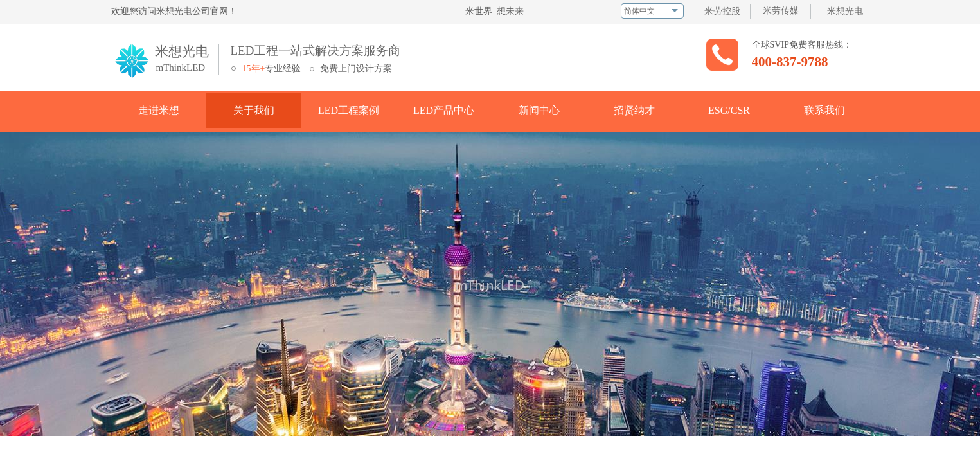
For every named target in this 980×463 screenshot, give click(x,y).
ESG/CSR (729, 110)
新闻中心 (539, 110)
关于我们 (254, 110)
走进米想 (159, 110)
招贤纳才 (634, 110)
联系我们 (824, 110)
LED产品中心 (444, 110)
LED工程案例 (349, 110)
